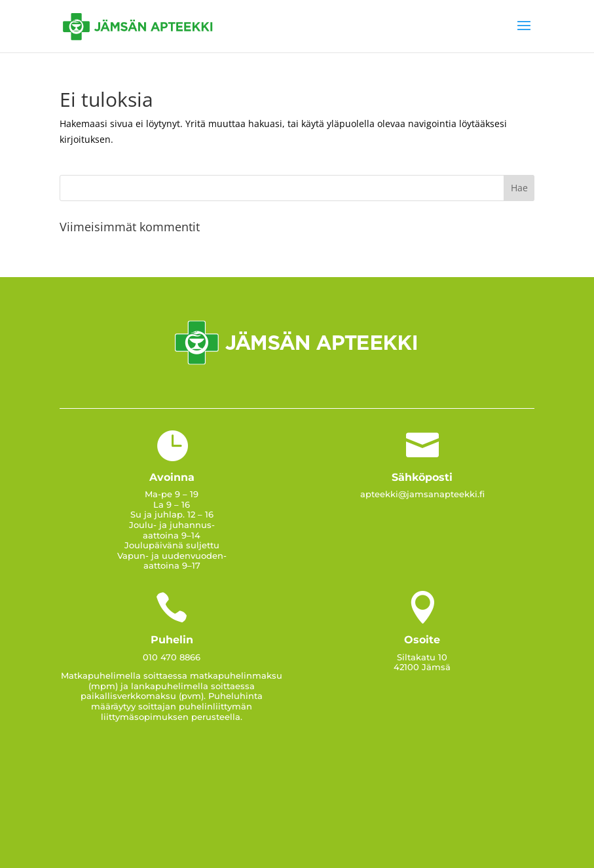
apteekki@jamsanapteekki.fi (422, 494)
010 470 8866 (172, 657)
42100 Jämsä (422, 667)
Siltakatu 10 (422, 657)
